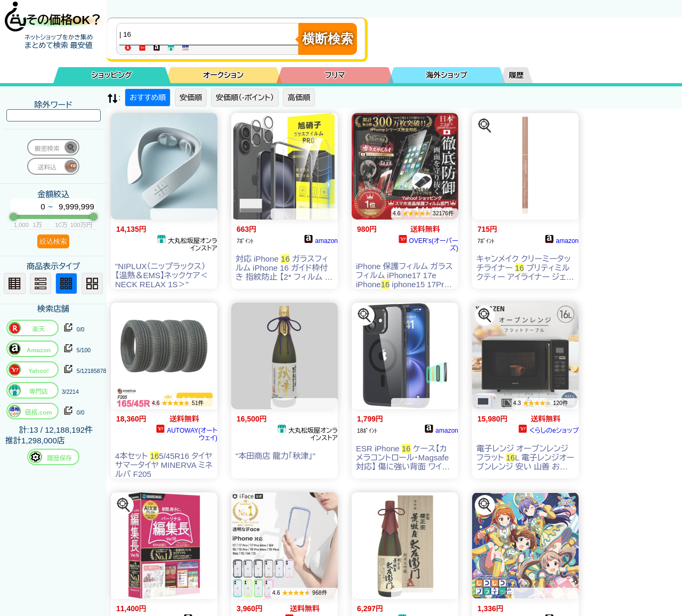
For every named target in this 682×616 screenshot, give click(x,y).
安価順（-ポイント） (245, 98)
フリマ (335, 75)
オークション (223, 75)
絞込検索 (53, 241)
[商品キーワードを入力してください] (210, 34)
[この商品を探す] (485, 126)
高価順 (299, 98)
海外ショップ (446, 75)
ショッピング (112, 75)
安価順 (191, 98)
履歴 (516, 75)
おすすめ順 (148, 98)
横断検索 (328, 39)
